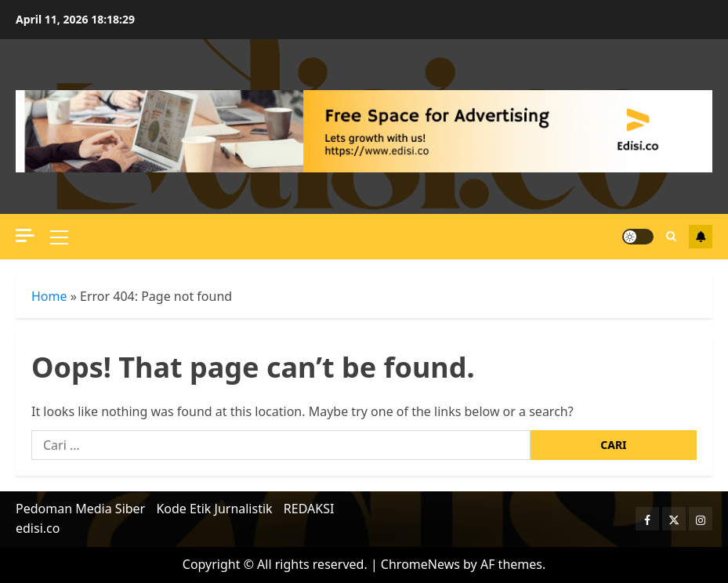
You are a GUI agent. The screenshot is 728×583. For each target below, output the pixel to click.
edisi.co (38, 528)
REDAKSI (309, 509)
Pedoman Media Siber (80, 509)
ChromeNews (420, 564)
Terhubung (701, 237)
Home (49, 296)
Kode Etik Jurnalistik (214, 509)
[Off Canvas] (25, 235)
